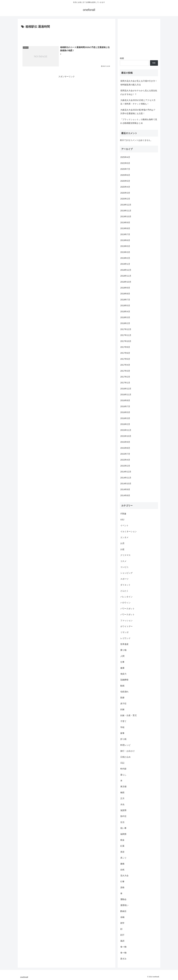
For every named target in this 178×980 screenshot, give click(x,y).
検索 (122, 58)
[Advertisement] (67, 36)
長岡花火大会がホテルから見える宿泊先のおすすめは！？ (139, 92)
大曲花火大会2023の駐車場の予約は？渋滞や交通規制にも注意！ (138, 112)
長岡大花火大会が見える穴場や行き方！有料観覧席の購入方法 (139, 83)
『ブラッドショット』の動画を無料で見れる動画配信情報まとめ (139, 121)
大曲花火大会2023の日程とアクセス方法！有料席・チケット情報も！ (138, 102)
